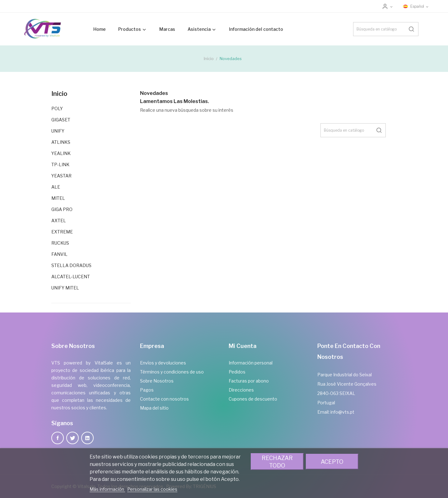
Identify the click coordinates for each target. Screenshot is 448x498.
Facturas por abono (249, 381)
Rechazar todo (277, 462)
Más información (107, 489)
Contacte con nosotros (164, 399)
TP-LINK (60, 164)
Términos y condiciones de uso (172, 372)
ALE (56, 187)
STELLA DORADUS (71, 265)
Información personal (251, 363)
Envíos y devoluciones (163, 363)
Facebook (58, 438)
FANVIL (59, 254)
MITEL (58, 198)
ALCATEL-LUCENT (71, 277)
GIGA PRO (62, 209)
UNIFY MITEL (65, 288)
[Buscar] (386, 29)
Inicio (59, 94)
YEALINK (61, 153)
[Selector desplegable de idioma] (416, 7)
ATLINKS (61, 142)
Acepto (332, 462)
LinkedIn (87, 438)
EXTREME (62, 232)
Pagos (147, 390)
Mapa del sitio (154, 408)
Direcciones (241, 390)
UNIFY (58, 131)
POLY (57, 108)
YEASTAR (61, 176)
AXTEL (59, 221)
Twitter (72, 438)
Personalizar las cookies (152, 489)
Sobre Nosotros (157, 381)
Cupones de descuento (253, 399)
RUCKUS (60, 243)
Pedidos (237, 372)
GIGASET (61, 120)
